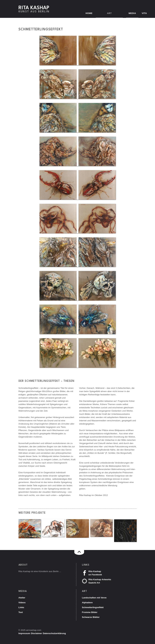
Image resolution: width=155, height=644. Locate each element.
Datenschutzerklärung (54, 633)
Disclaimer (37, 633)
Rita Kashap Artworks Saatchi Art (97, 581)
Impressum (24, 633)
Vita (144, 13)
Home (95, 13)
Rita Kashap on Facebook (92, 573)
